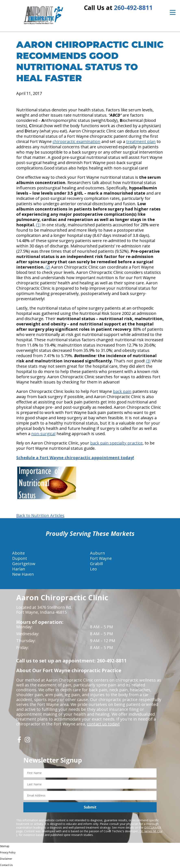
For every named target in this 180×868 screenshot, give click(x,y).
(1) (38, 225)
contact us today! (103, 724)
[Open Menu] (173, 12)
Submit (90, 807)
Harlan (19, 569)
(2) (48, 267)
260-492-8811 (133, 8)
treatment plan (141, 141)
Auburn (98, 553)
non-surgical (43, 434)
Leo (93, 569)
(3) (148, 361)
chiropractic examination (76, 141)
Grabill (96, 564)
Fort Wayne (101, 558)
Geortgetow (24, 564)
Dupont (20, 558)
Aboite (18, 553)
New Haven (23, 574)
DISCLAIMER (153, 827)
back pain (122, 391)
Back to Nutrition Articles (40, 516)
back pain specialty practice (116, 443)
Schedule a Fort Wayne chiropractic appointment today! (75, 458)
